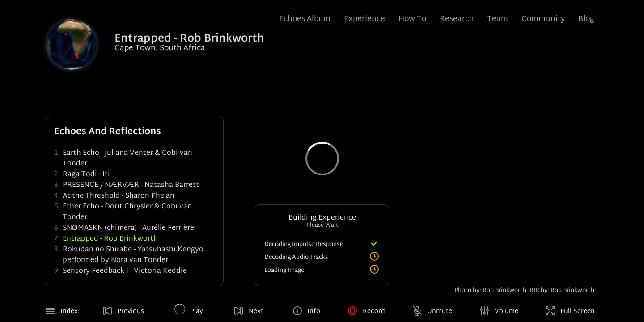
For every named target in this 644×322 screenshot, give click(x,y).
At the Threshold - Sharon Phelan (119, 196)
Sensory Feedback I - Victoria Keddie (125, 271)
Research (457, 19)
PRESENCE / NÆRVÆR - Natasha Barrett (131, 185)
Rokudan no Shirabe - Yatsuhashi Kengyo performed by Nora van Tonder (133, 255)
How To (412, 19)
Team (498, 19)
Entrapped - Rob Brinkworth (110, 239)
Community (543, 19)
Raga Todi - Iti (86, 175)
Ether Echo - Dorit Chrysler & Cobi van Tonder (127, 212)
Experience (364, 19)
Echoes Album (305, 19)
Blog (586, 19)
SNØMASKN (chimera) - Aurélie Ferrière (128, 228)
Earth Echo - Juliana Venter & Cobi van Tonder (127, 159)
